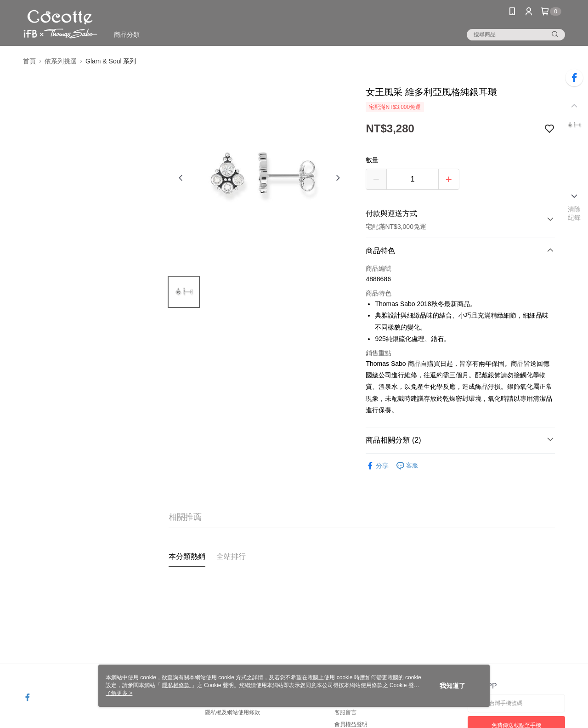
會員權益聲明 (351, 724)
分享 (377, 466)
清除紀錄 (574, 213)
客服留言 (345, 712)
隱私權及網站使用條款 (232, 712)
